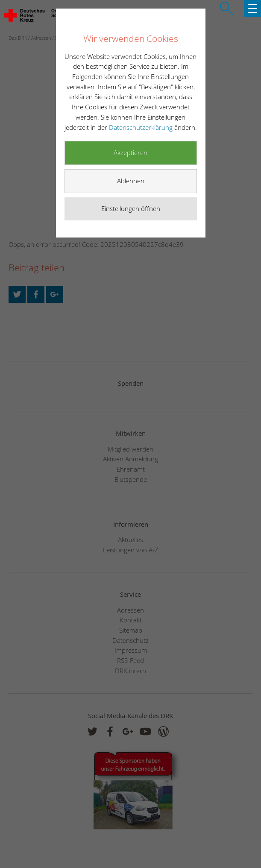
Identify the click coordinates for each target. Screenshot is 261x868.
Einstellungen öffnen (131, 208)
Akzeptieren (130, 152)
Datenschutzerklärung (142, 127)
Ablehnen (131, 181)
